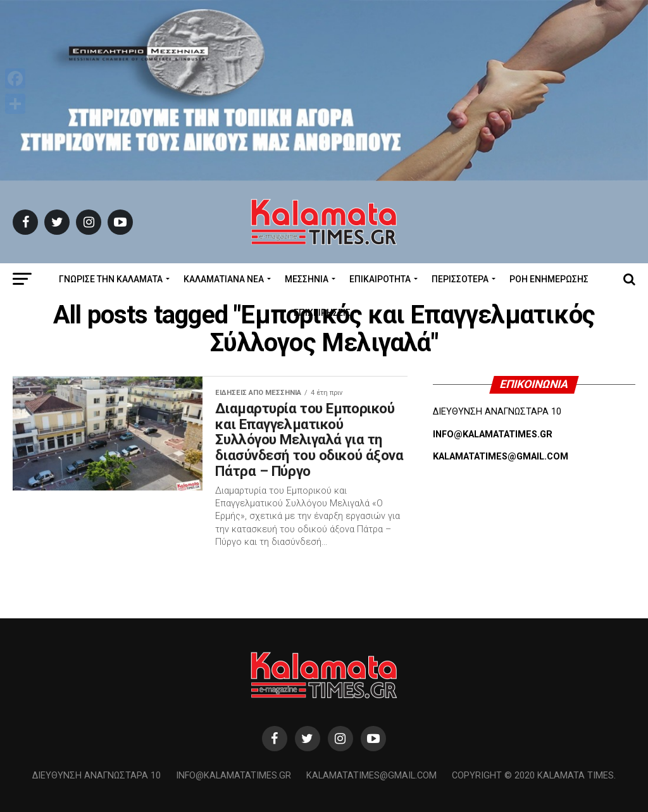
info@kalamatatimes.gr (234, 776)
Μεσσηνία (307, 279)
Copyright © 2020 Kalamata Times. (534, 776)
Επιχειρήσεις (322, 313)
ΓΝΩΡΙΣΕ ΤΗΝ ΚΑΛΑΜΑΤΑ (111, 279)
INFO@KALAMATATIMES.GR (493, 434)
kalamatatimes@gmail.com (371, 776)
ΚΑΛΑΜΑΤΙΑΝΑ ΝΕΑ (224, 279)
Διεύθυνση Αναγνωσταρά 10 (97, 776)
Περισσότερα (460, 279)
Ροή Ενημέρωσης (549, 279)
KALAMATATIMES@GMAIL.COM (501, 457)
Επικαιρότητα (380, 279)
